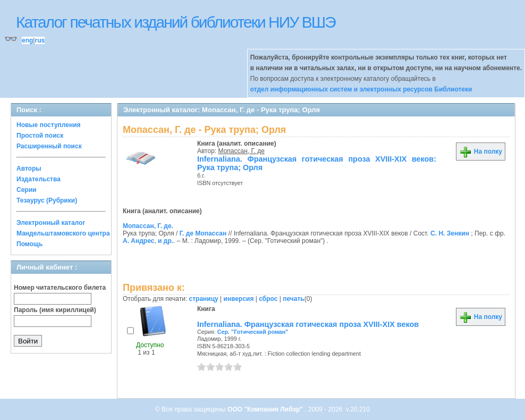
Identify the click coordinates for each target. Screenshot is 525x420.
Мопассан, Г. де (242, 151)
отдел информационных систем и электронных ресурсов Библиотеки (361, 89)
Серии (26, 190)
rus (40, 40)
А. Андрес (138, 241)
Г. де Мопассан (203, 233)
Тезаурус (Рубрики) (47, 200)
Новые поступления (49, 125)
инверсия (239, 299)
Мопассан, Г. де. (148, 226)
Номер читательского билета (60, 288)
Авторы (29, 169)
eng (27, 40)
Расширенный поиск (49, 146)
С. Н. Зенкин (450, 233)
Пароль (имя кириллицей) (55, 310)
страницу (204, 299)
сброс (268, 299)
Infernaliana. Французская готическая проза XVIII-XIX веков (308, 324)
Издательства (39, 179)
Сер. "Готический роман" (253, 332)
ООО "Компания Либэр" (266, 409)
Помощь (29, 244)
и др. (166, 241)
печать (294, 299)
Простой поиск (40, 136)
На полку (481, 152)
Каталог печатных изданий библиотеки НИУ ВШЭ (176, 22)
